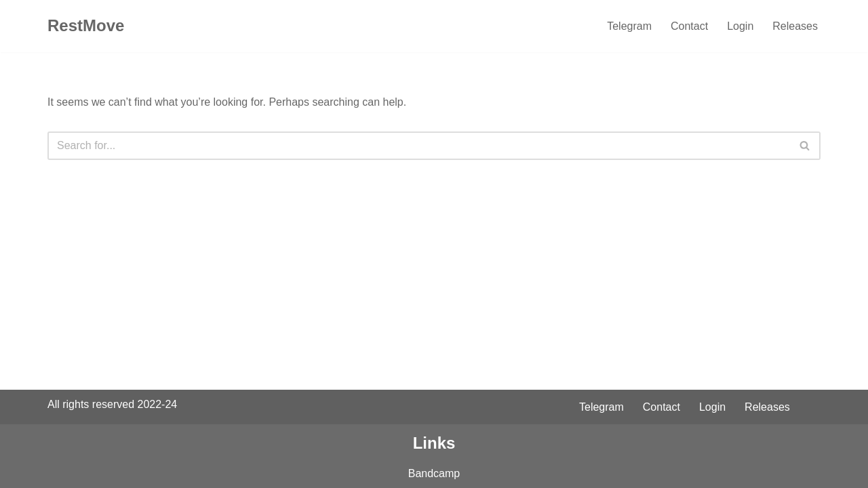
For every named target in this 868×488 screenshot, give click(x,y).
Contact (689, 26)
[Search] (419, 146)
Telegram (629, 26)
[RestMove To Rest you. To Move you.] (86, 26)
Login (740, 26)
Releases (795, 26)
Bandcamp (434, 473)
